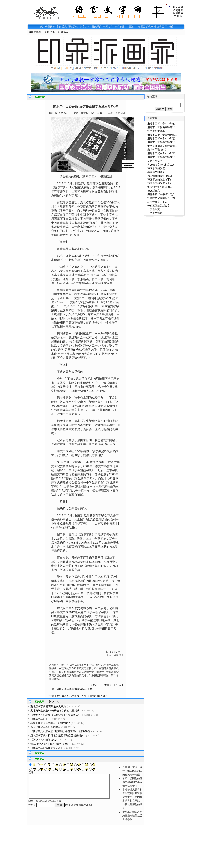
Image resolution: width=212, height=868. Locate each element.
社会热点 (63, 32)
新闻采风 (62, 27)
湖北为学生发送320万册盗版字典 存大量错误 (55, 711)
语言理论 (96, 27)
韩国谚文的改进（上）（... (162, 183)
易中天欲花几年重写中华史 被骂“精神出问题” (82, 696)
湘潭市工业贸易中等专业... (162, 127)
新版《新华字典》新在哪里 (45, 727)
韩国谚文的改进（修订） (161, 176)
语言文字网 (35, 32)
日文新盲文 (154, 209)
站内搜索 (178, 13)
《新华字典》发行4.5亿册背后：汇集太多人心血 (57, 715)
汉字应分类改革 (156, 131)
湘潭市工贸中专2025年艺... (162, 124)
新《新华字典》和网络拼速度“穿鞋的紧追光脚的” (58, 736)
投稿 (171, 27)
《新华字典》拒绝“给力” (44, 740)
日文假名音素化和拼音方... (162, 165)
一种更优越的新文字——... (162, 206)
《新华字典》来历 (40, 719)
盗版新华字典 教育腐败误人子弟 (74, 689)
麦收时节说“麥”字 (157, 150)
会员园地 (50, 27)
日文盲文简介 (155, 213)
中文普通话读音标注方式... (162, 146)
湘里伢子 (119, 655)
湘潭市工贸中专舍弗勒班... (162, 135)
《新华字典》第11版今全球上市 (48, 748)
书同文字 (108, 27)
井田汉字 (131, 27)
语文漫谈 (73, 27)
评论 (95, 685)
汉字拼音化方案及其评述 (161, 198)
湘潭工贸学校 (145, 27)
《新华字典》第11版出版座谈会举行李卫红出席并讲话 (60, 731)
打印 (119, 685)
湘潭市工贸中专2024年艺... (162, 138)
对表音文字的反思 (157, 202)
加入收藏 (178, 7)
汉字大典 (85, 27)
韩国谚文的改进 (156, 168)
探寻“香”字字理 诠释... (160, 187)
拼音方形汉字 (155, 161)
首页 (41, 27)
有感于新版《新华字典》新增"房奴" (50, 723)
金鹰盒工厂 (161, 27)
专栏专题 (120, 27)
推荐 (107, 685)
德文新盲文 (154, 191)
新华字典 (54, 702)
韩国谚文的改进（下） (160, 179)
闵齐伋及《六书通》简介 (161, 194)
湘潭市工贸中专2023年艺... (162, 153)
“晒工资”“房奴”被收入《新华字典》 (50, 744)
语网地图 (178, 10)
